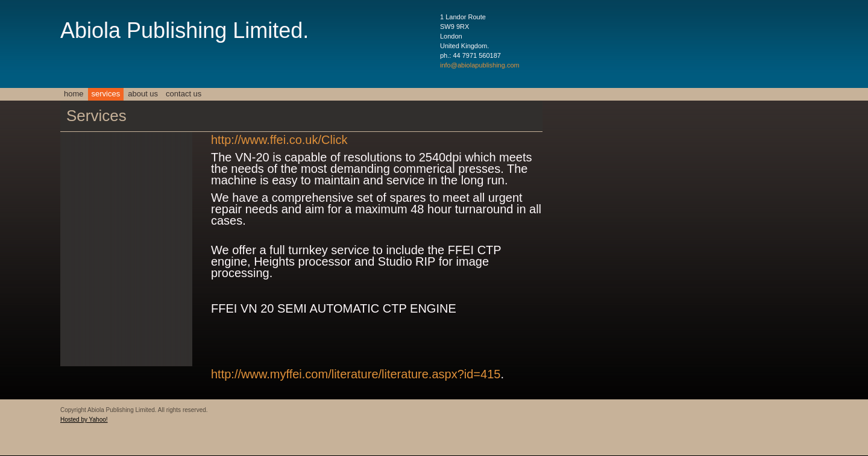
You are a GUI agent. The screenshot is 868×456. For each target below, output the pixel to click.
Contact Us (184, 94)
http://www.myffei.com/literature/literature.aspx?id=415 (356, 374)
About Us (143, 94)
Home (74, 94)
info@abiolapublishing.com (480, 65)
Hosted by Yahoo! (84, 420)
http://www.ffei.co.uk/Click (279, 140)
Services (106, 94)
